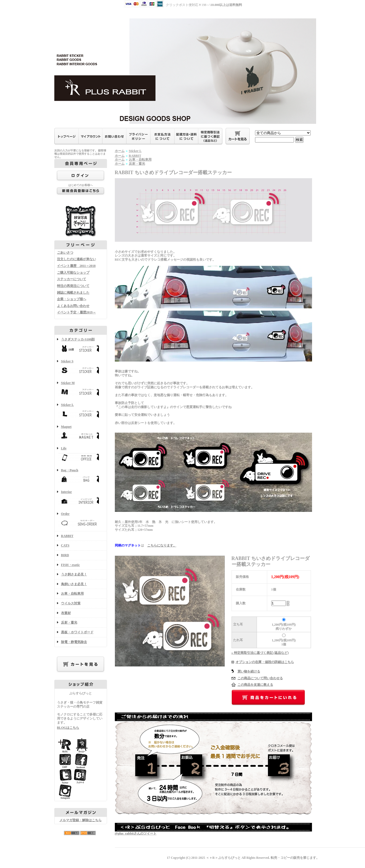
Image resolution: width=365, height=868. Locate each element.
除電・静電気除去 (74, 642)
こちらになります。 (162, 545)
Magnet (81, 433)
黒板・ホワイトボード (77, 632)
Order (81, 520)
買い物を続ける (249, 671)
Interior (81, 498)
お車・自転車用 (72, 594)
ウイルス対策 (71, 603)
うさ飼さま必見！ (74, 574)
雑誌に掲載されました (73, 293)
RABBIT (67, 536)
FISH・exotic (71, 565)
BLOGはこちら (68, 728)
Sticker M (81, 389)
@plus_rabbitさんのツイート (136, 833)
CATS (65, 545)
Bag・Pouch (81, 477)
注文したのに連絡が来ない (76, 259)
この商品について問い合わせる (260, 678)
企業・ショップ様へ (72, 299)
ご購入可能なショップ (73, 273)
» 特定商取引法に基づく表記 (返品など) (260, 653)
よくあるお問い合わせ (73, 306)
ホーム (120, 151)
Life (81, 455)
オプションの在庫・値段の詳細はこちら (265, 662)
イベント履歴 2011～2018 (76, 266)
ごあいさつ (65, 253)
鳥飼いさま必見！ (74, 584)
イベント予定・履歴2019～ (76, 312)
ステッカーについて (72, 279)
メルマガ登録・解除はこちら (81, 820)
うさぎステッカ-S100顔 (81, 346)
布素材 (66, 613)
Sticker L (81, 411)
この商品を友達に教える (255, 685)
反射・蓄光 (69, 622)
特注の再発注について (73, 286)
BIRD (65, 555)
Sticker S (81, 368)
